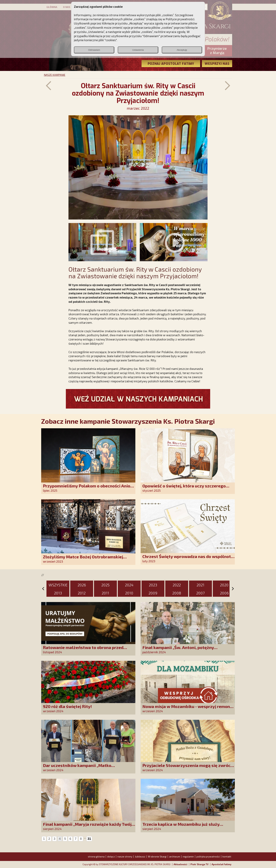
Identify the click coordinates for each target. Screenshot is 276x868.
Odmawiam (94, 50)
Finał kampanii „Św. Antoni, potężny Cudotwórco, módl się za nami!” (178, 650)
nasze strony (125, 856)
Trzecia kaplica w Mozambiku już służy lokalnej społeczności (181, 827)
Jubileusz (140, 856)
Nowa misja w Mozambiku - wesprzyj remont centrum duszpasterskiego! (187, 709)
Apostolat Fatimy (221, 864)
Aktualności (180, 864)
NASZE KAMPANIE (55, 75)
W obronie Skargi (157, 856)
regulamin (188, 856)
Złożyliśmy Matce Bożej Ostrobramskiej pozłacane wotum (83, 559)
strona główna (96, 856)
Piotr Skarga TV (199, 864)
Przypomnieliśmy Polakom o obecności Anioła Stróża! (89, 488)
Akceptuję (182, 50)
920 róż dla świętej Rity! (67, 706)
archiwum (175, 856)
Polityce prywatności (180, 19)
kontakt (227, 856)
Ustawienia (138, 50)
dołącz (111, 856)
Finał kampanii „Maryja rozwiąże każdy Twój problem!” (87, 827)
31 (89, 839)
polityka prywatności (208, 856)
